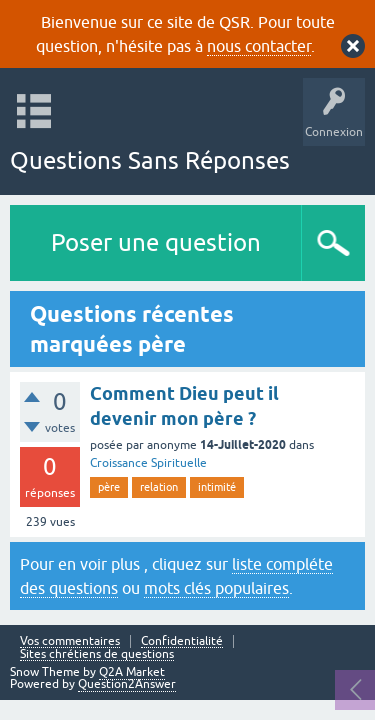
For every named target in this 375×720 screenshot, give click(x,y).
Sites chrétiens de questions (97, 654)
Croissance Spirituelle (148, 463)
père (109, 487)
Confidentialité (182, 641)
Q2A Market (132, 672)
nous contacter (259, 46)
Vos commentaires (70, 641)
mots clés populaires (216, 588)
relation (159, 487)
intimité (217, 487)
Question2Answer (127, 684)
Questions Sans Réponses (150, 160)
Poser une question (156, 242)
